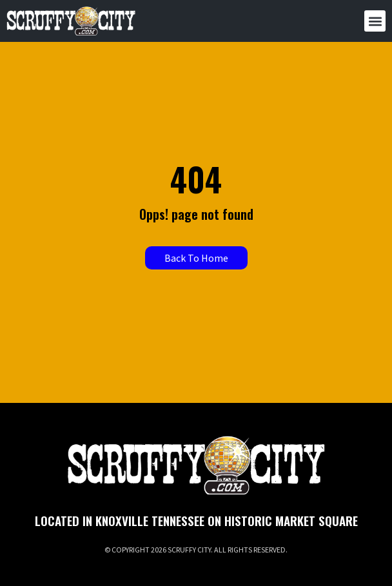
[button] (375, 21)
